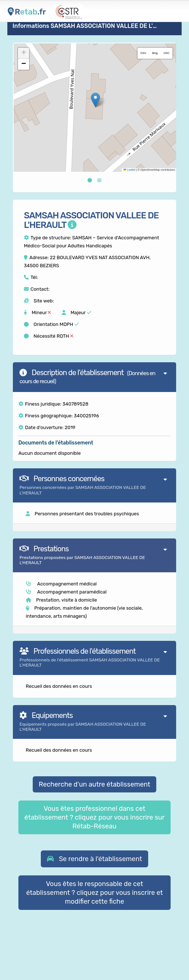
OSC (167, 53)
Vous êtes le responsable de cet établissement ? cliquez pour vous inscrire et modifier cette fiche (94, 893)
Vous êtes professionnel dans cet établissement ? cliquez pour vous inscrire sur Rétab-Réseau (94, 817)
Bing (155, 53)
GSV (143, 53)
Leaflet (129, 170)
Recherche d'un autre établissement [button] (94, 784)
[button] (95, 100)
